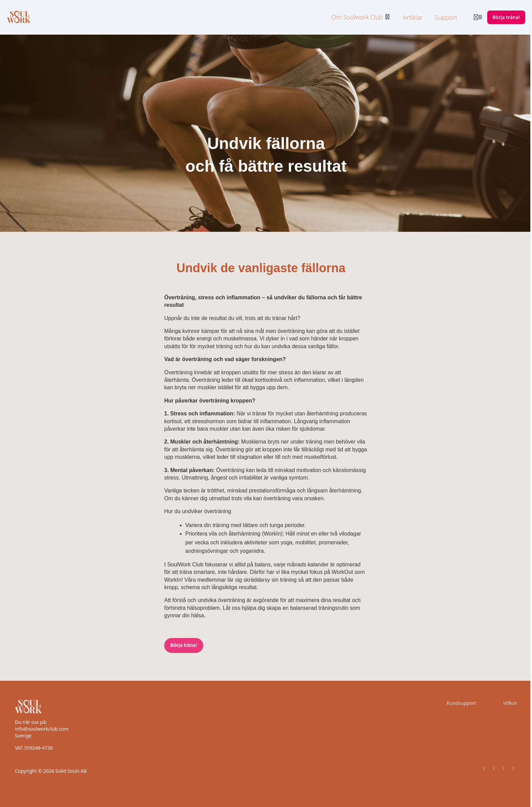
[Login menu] (478, 17)
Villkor (510, 703)
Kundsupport (461, 703)
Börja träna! (184, 645)
